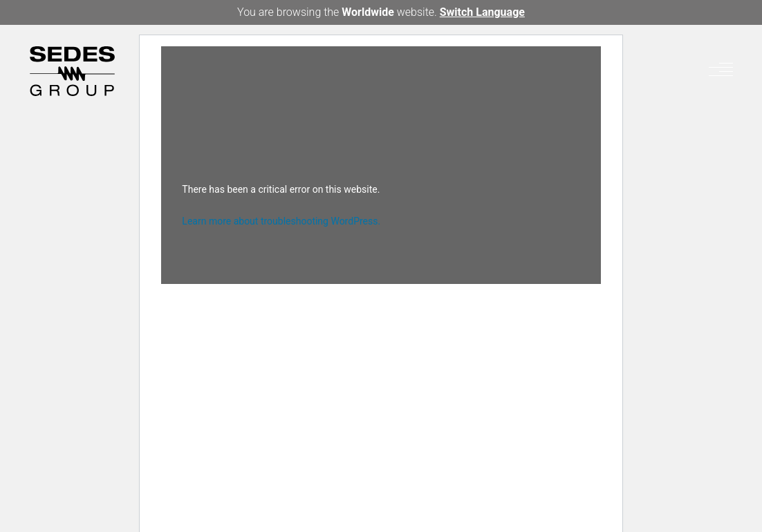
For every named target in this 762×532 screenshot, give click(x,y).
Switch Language (482, 12)
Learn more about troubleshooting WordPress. (281, 221)
